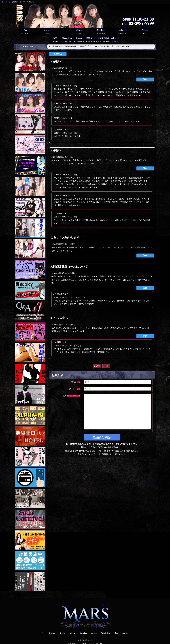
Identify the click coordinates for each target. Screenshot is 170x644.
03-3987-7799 (97, 636)
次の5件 (106, 358)
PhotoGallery (106, 625)
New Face (72, 625)
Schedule (84, 625)
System (52, 625)
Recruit (125, 625)
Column (94, 625)
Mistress (62, 625)
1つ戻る (97, 358)
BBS (116, 625)
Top (44, 625)
